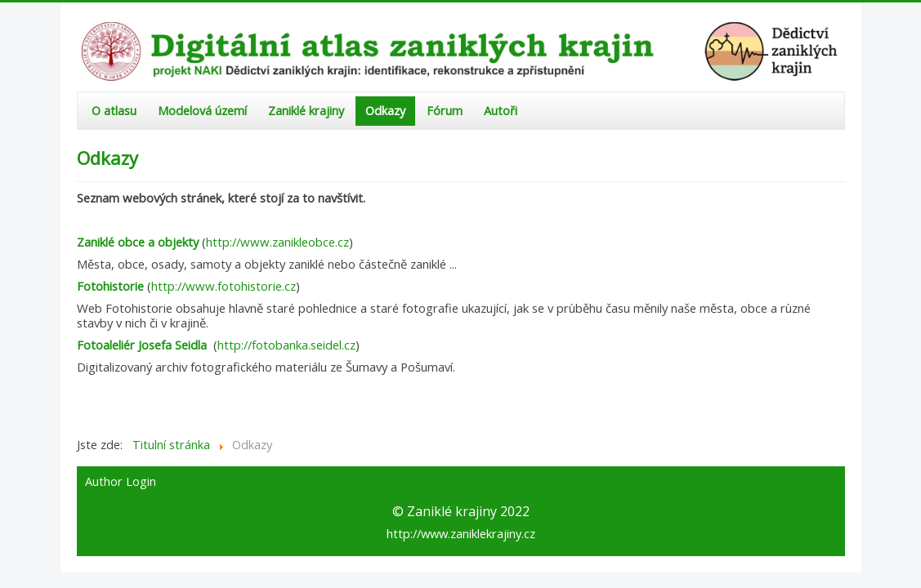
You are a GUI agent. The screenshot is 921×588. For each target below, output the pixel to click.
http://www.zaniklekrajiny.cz (461, 533)
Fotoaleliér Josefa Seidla (142, 345)
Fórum (445, 111)
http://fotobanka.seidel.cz (286, 345)
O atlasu (114, 111)
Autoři (501, 111)
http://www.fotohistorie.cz (224, 286)
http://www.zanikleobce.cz (277, 242)
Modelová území (202, 111)
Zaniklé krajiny (306, 111)
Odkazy (385, 111)
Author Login (121, 482)
